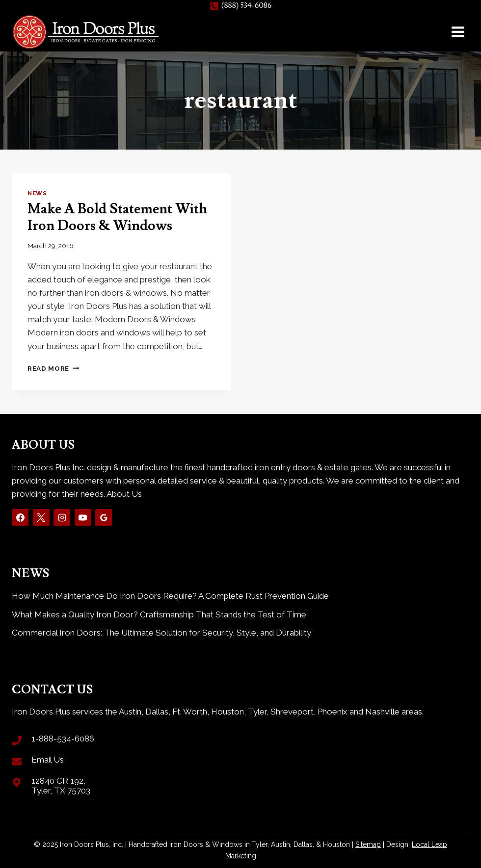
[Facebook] (20, 517)
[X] (41, 517)
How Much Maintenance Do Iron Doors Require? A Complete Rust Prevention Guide (170, 596)
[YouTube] (83, 517)
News (37, 193)
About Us (124, 494)
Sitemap (368, 844)
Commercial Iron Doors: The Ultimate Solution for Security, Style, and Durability (161, 633)
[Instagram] (62, 517)
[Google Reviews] (104, 517)
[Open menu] (458, 32)
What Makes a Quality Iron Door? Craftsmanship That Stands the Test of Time (159, 614)
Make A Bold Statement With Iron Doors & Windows (117, 217)
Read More (53, 368)
